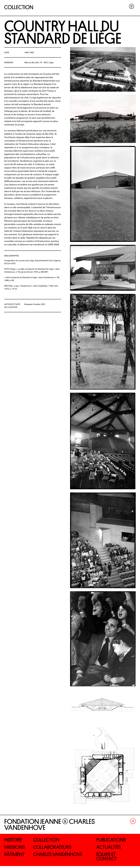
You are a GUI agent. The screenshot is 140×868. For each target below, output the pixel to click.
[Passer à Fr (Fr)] (133, 821)
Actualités (110, 848)
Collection (19, 7)
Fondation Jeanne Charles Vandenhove (49, 825)
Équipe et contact (108, 858)
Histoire (14, 840)
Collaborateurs (54, 848)
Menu (130, 7)
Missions (16, 848)
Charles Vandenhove (60, 856)
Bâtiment (15, 856)
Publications (113, 840)
